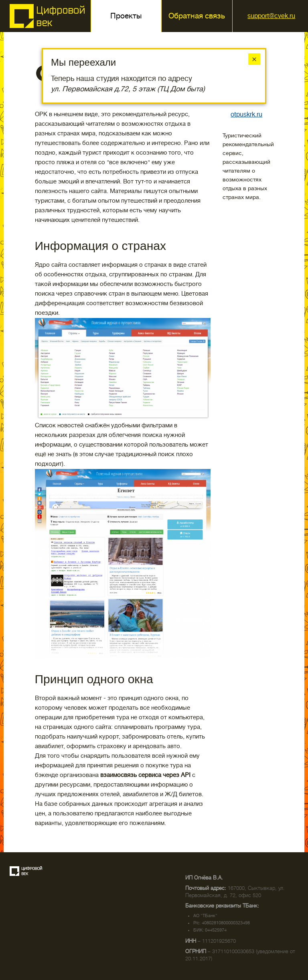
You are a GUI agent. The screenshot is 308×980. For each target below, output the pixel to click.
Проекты (126, 16)
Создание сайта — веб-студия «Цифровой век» (26, 871)
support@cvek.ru (271, 16)
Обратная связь (197, 16)
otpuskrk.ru (246, 115)
